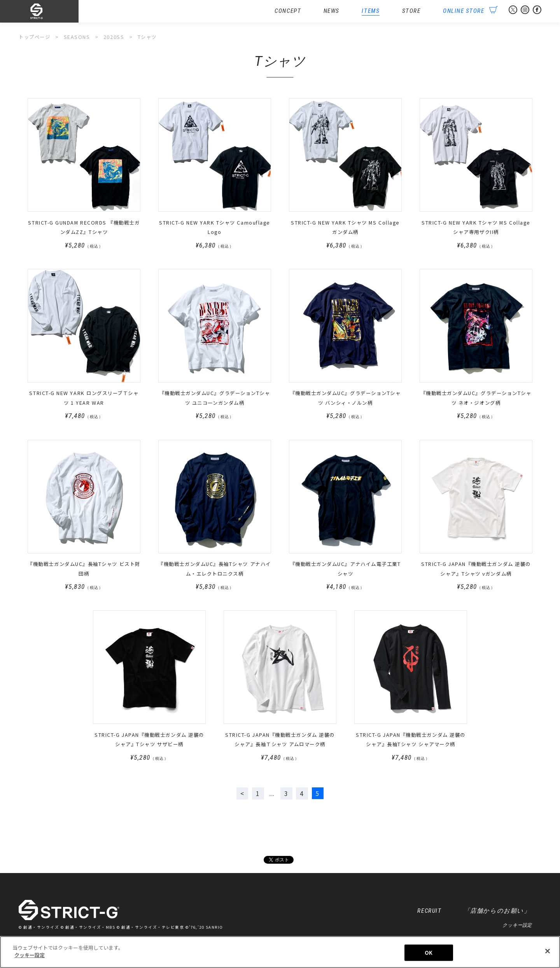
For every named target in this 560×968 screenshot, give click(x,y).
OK (429, 953)
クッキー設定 (517, 925)
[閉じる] (548, 951)
